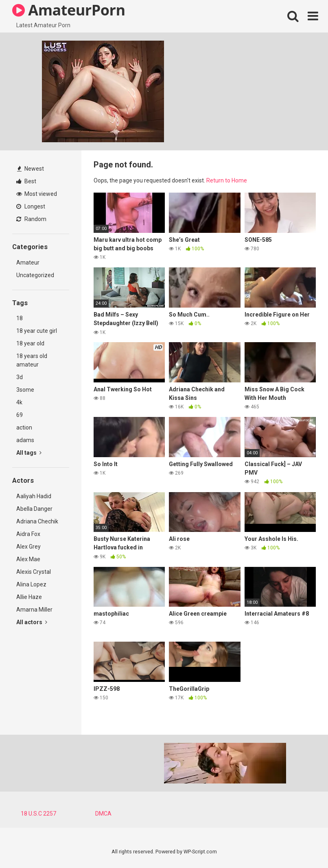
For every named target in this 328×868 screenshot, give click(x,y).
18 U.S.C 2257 (38, 814)
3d (20, 377)
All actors (32, 622)
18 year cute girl (37, 331)
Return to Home (227, 180)
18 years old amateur (32, 360)
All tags (29, 453)
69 (20, 415)
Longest (31, 206)
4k (19, 402)
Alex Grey (28, 547)
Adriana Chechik (37, 521)
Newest (31, 169)
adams (25, 440)
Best (26, 181)
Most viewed (37, 194)
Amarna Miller (34, 610)
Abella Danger (34, 509)
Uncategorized (35, 275)
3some (25, 390)
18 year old (30, 343)
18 (20, 318)
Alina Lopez (31, 584)
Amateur (28, 263)
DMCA (103, 814)
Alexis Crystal (34, 572)
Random (31, 219)
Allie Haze (29, 597)
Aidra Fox (28, 534)
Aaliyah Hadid (34, 496)
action (24, 427)
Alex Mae (28, 559)
